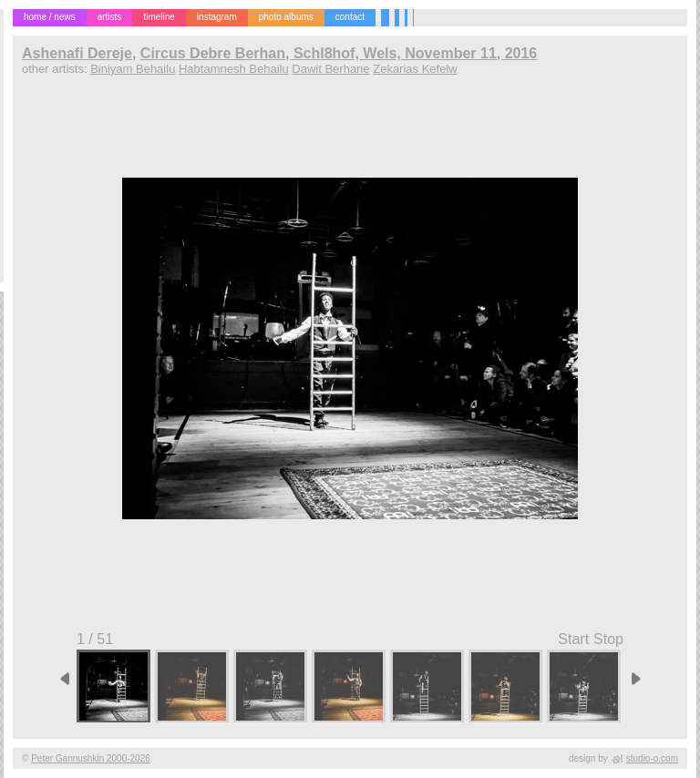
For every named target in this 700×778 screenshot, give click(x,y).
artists (110, 17)
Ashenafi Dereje (77, 53)
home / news (50, 17)
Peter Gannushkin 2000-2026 (91, 758)
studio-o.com (652, 758)
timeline (159, 17)
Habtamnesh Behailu (234, 69)
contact (350, 17)
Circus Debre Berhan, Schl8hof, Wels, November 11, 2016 (339, 53)
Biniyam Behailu (133, 69)
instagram (217, 17)
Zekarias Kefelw (415, 69)
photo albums (286, 17)
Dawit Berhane (330, 69)
